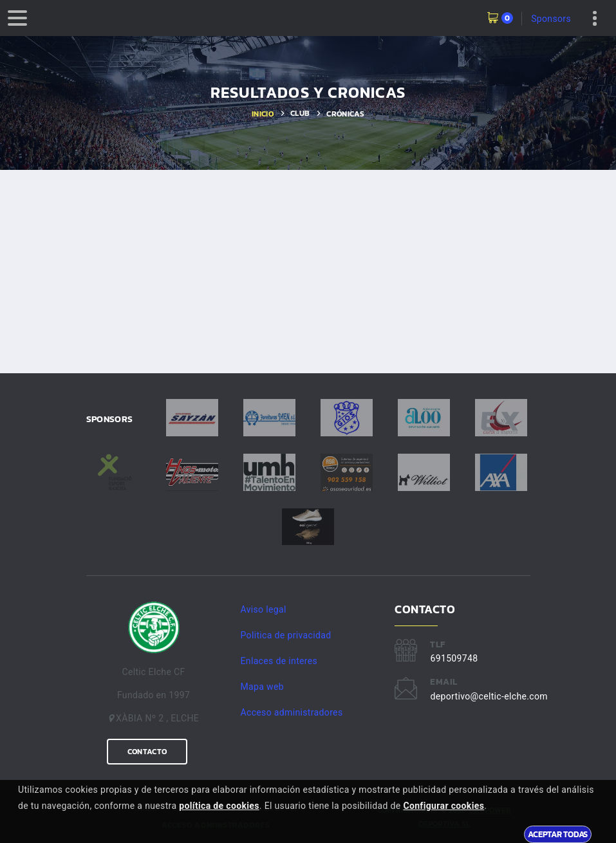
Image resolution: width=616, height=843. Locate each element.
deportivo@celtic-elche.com (489, 696)
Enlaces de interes (279, 661)
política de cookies (219, 806)
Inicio (263, 114)
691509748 (454, 658)
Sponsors (551, 19)
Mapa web (262, 687)
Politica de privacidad (286, 635)
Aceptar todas (558, 834)
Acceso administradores (292, 712)
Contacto (147, 752)
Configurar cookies (443, 806)
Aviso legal (264, 609)
